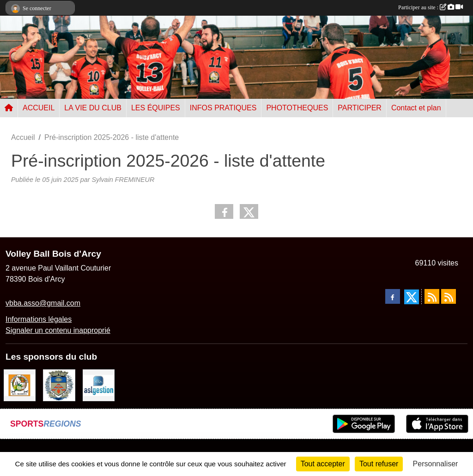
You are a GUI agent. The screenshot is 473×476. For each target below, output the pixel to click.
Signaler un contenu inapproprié (58, 330)
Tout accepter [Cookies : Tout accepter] (323, 464)
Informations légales (39, 319)
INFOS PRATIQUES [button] (223, 108)
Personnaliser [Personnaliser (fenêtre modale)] (436, 464)
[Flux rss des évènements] (449, 296)
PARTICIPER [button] (360, 108)
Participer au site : (431, 7)
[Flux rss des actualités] (432, 296)
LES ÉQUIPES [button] (156, 108)
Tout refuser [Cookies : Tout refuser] (379, 464)
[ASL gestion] (99, 385)
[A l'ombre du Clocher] (20, 385)
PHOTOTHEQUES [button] (297, 108)
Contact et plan (416, 108)
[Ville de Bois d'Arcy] (59, 385)
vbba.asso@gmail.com (43, 303)
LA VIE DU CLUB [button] (93, 108)
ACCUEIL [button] (39, 108)
